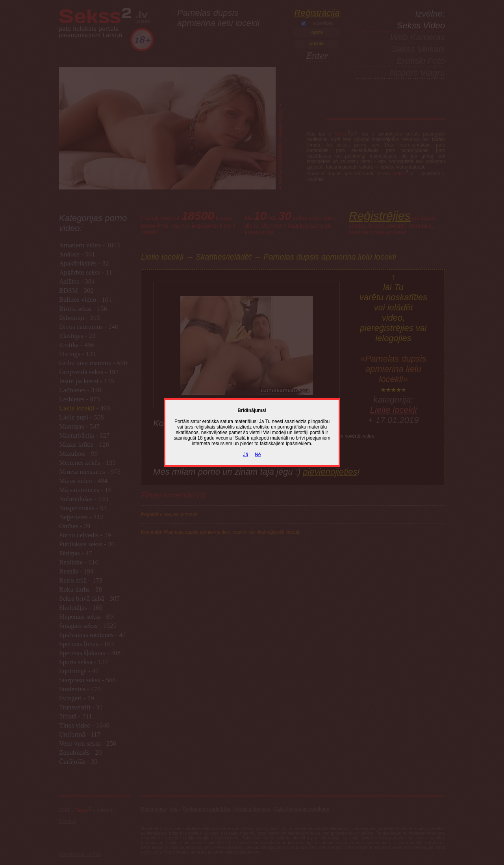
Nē (258, 455)
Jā (246, 455)
